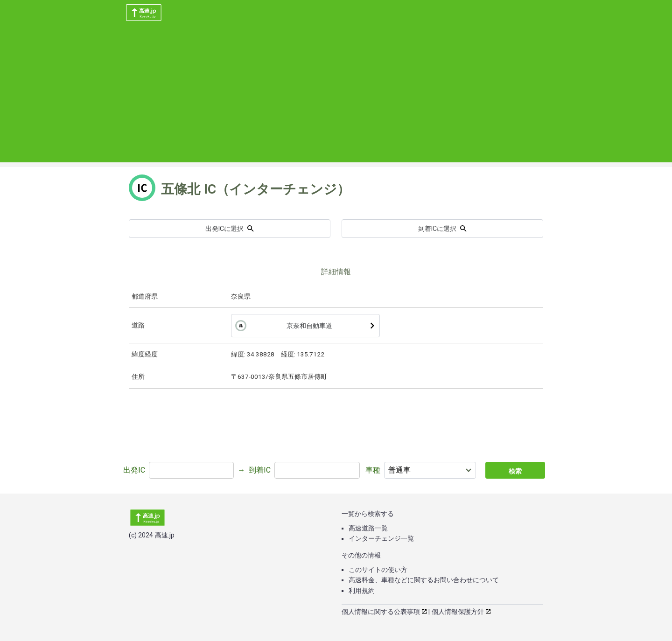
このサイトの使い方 (378, 570)
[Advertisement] (336, 97)
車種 (373, 470)
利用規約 (362, 591)
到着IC (260, 470)
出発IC (134, 470)
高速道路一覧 (368, 528)
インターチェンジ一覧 (381, 538)
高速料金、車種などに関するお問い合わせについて (424, 580)
